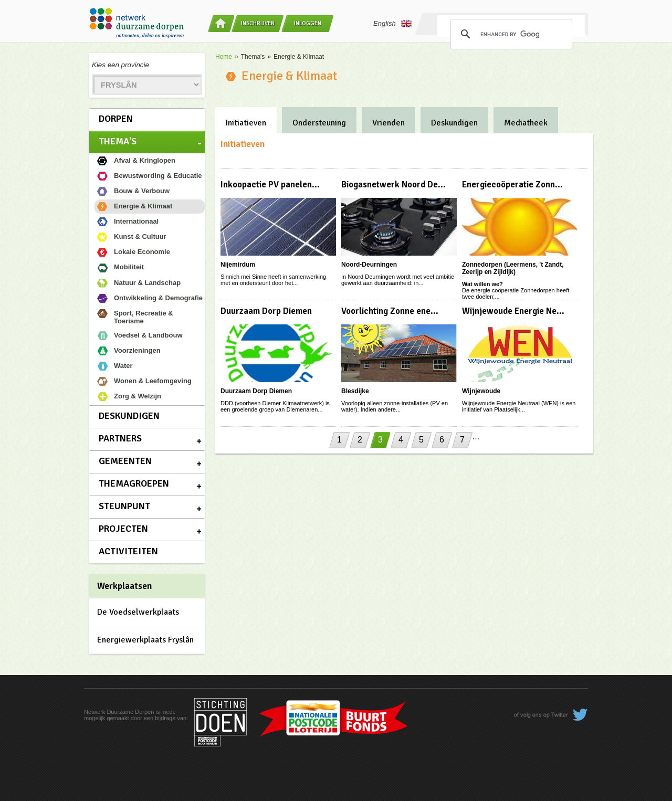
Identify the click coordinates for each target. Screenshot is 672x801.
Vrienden (388, 123)
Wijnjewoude (481, 391)
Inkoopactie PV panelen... (270, 185)
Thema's (118, 141)
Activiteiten (128, 551)
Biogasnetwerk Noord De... (393, 185)
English (392, 24)
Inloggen (308, 23)
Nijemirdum (238, 265)
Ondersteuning (319, 123)
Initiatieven (246, 123)
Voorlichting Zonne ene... (390, 311)
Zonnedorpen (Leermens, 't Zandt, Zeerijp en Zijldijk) (513, 268)
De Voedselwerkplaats (138, 612)
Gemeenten (125, 461)
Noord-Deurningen (369, 265)
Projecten (123, 529)
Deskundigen (129, 416)
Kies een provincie (120, 65)
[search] (510, 34)
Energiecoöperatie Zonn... (512, 185)
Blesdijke (355, 391)
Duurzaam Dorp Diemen (266, 311)
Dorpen (116, 119)
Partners (120, 438)
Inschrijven (258, 23)
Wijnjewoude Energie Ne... (513, 311)
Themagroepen (134, 483)
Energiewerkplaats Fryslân (145, 640)
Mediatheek (526, 123)
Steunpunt (124, 506)
